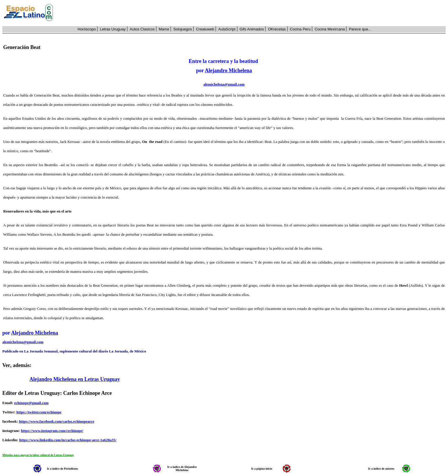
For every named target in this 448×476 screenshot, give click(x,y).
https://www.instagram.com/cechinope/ (52, 431)
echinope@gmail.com (31, 403)
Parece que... (360, 29)
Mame (164, 29)
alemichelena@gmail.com (224, 84)
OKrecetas (277, 29)
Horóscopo (87, 29)
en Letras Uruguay (98, 379)
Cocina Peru (300, 29)
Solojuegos (183, 29)
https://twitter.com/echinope (39, 412)
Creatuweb (205, 29)
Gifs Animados (252, 29)
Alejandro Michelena (228, 70)
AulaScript (227, 29)
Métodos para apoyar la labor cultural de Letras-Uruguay (38, 455)
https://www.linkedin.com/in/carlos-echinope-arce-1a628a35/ (68, 440)
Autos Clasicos (142, 29)
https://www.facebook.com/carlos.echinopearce (56, 421)
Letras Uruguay (113, 29)
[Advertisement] (253, 13)
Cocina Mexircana (330, 29)
